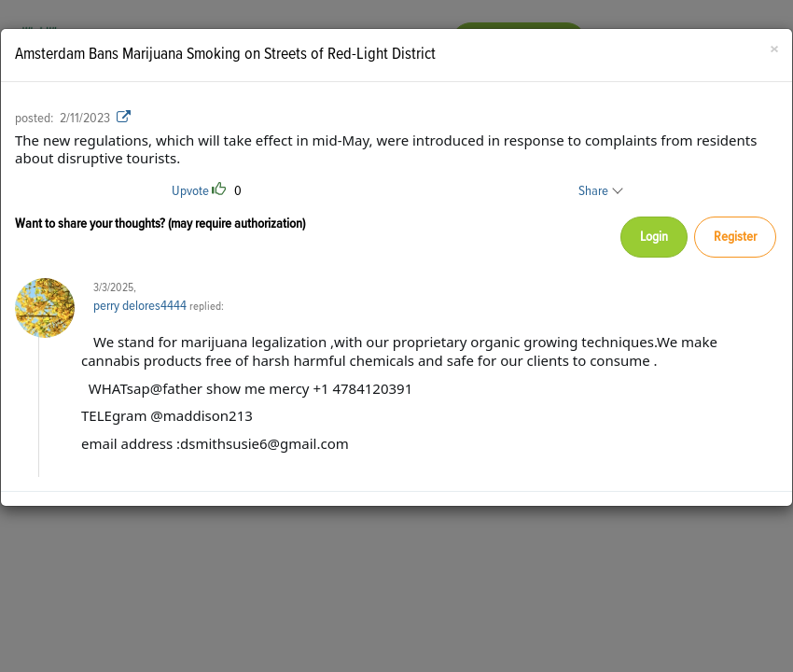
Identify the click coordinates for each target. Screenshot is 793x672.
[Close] (774, 51)
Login (654, 237)
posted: (34, 118)
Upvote (190, 191)
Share (600, 191)
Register (735, 237)
